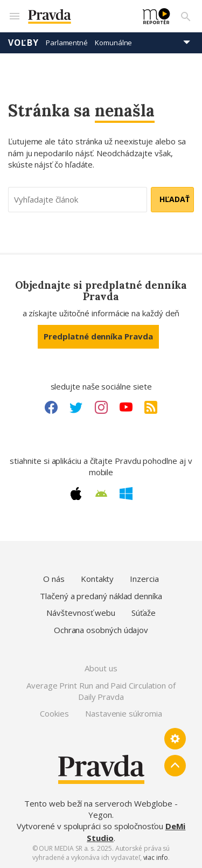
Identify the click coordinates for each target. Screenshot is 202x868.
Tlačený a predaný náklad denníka (101, 596)
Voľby (23, 43)
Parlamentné (67, 43)
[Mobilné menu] (14, 16)
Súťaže (144, 613)
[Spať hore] (175, 766)
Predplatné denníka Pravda (98, 336)
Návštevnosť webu (81, 613)
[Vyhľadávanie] (186, 16)
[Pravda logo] (79, 16)
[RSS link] (151, 407)
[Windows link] (126, 494)
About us (101, 668)
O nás (54, 579)
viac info (156, 857)
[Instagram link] (101, 407)
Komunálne (113, 43)
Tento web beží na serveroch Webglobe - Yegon (101, 809)
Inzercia (144, 579)
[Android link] (101, 494)
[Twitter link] (76, 407)
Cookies (54, 713)
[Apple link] (76, 494)
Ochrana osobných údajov (101, 630)
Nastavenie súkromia (124, 713)
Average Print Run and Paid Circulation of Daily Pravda (101, 691)
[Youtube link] (126, 407)
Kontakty (97, 579)
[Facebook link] (51, 407)
